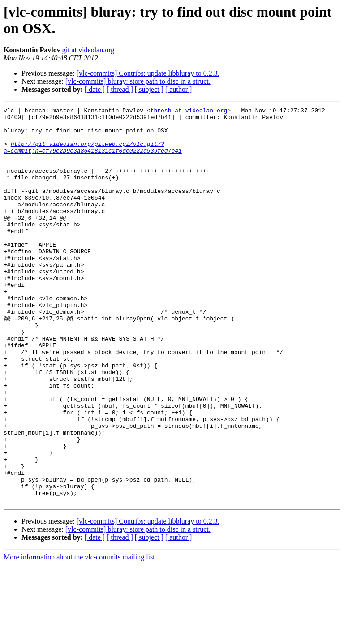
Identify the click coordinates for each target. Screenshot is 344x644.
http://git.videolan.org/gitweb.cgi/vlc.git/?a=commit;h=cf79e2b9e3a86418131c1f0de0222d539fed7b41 (93, 156)
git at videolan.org (88, 50)
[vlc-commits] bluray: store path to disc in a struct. (138, 81)
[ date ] (95, 89)
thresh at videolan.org (189, 111)
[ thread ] (120, 89)
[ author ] (179, 89)
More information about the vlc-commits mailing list (79, 636)
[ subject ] (149, 89)
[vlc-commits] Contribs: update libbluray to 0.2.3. (148, 73)
